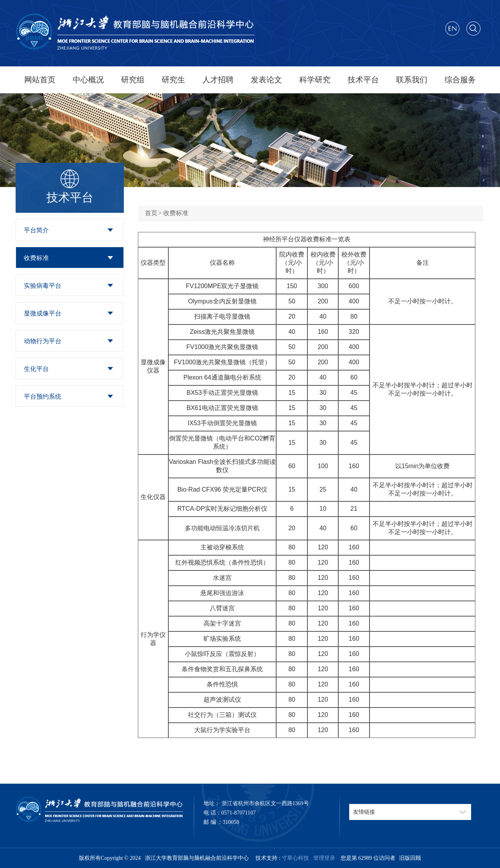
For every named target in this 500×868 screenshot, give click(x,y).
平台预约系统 (43, 397)
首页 (151, 213)
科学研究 (315, 80)
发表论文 (266, 80)
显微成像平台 (43, 313)
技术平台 (363, 80)
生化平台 (36, 369)
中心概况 (88, 80)
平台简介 (36, 230)
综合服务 (460, 80)
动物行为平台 (43, 341)
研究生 (173, 80)
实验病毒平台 (43, 286)
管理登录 (323, 858)
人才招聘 (218, 80)
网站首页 (40, 80)
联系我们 (412, 80)
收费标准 (36, 258)
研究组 (133, 80)
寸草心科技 (295, 858)
